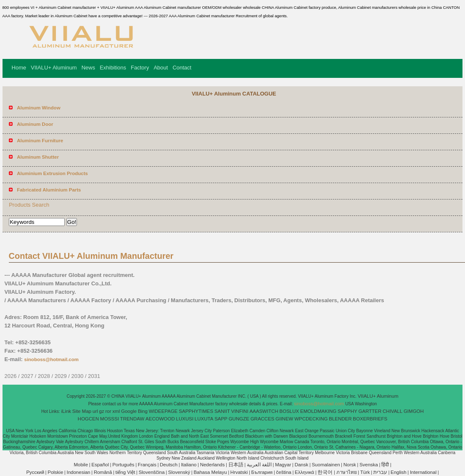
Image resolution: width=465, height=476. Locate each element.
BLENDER (340, 419)
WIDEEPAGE (163, 411)
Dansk (302, 465)
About (161, 68)
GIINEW (284, 419)
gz (102, 411)
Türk (365, 472)
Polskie (55, 472)
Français (147, 465)
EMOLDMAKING (318, 411)
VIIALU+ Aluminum (54, 68)
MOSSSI (110, 419)
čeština (284, 472)
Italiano (189, 465)
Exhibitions (113, 68)
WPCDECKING (311, 419)
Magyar (283, 465)
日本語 (236, 465)
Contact (182, 68)
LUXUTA (204, 419)
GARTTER (370, 411)
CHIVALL (392, 411)
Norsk (350, 465)
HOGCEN (88, 419)
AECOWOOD (160, 419)
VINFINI (240, 411)
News (89, 68)
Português (123, 465)
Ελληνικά (304, 472)
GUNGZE (239, 419)
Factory (140, 68)
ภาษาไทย (347, 472)
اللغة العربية (259, 465)
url (95, 411)
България (262, 472)
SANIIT (222, 411)
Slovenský (179, 472)
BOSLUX (289, 411)
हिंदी (385, 465)
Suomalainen (326, 465)
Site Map (82, 411)
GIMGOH (414, 411)
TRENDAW (132, 419)
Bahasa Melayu (210, 472)
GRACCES (263, 419)
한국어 (325, 472)
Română (103, 472)
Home (19, 68)
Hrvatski (239, 472)
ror (108, 411)
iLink (66, 411)
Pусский (35, 472)
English (399, 472)
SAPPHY (347, 411)
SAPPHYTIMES (196, 411)
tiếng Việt (125, 472)
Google (129, 411)
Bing (143, 411)
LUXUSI (185, 419)
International (423, 472)
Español (100, 465)
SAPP (221, 419)
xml (116, 411)
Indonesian (78, 472)
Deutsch (169, 465)
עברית (380, 472)
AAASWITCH (264, 411)
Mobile (81, 465)
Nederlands (213, 465)
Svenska (369, 465)
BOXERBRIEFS (370, 419)
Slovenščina (152, 472)
